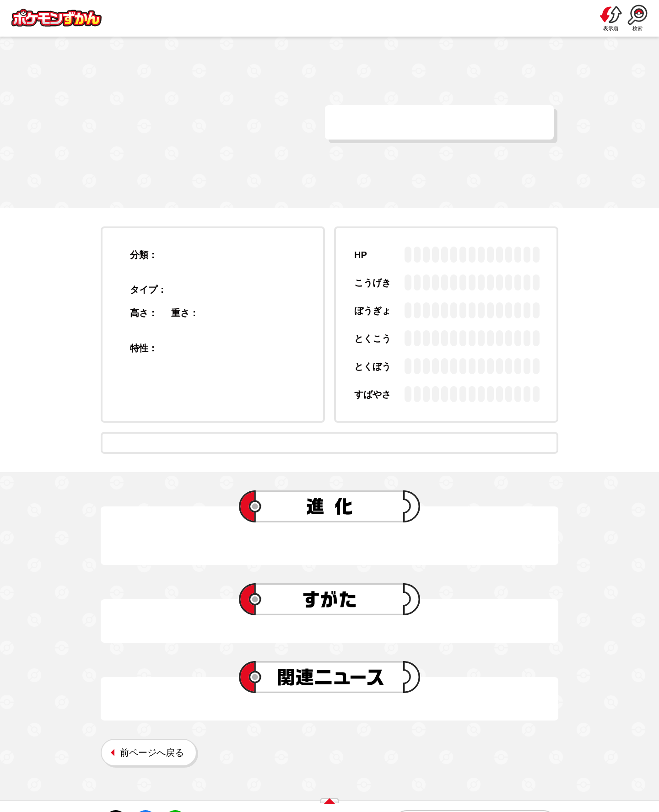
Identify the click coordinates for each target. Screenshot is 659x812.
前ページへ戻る (152, 753)
